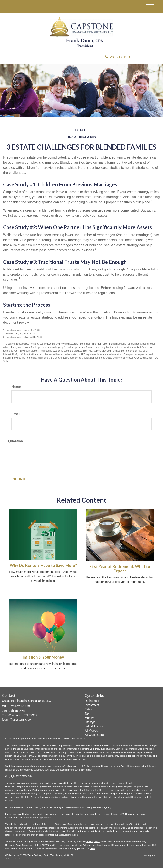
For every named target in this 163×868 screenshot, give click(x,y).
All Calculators (94, 735)
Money (89, 718)
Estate (89, 709)
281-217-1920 (118, 57)
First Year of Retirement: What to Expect (120, 569)
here (92, 848)
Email (16, 414)
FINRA (90, 841)
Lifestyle (90, 722)
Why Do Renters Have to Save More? (43, 565)
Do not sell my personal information (74, 770)
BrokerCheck (79, 739)
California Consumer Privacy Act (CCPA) (112, 766)
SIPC (97, 841)
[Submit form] (19, 480)
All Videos (91, 731)
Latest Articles (94, 726)
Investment (92, 705)
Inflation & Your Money (43, 657)
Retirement (92, 701)
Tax (87, 714)
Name (16, 387)
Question (16, 441)
